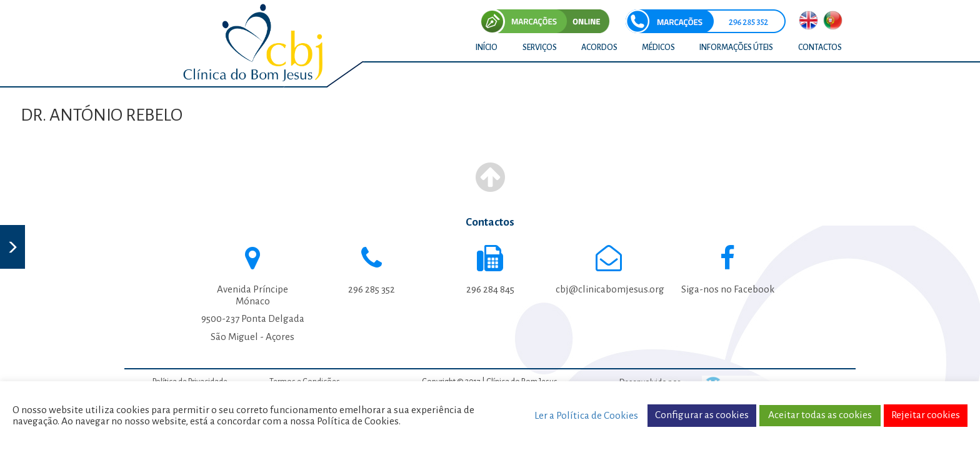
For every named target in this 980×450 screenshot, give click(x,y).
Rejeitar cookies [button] (926, 415)
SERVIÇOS (540, 47)
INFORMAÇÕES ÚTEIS (736, 47)
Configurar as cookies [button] (702, 415)
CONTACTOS (820, 47)
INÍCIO (487, 47)
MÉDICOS (658, 47)
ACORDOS (599, 47)
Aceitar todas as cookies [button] (820, 415)
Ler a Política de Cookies (586, 416)
